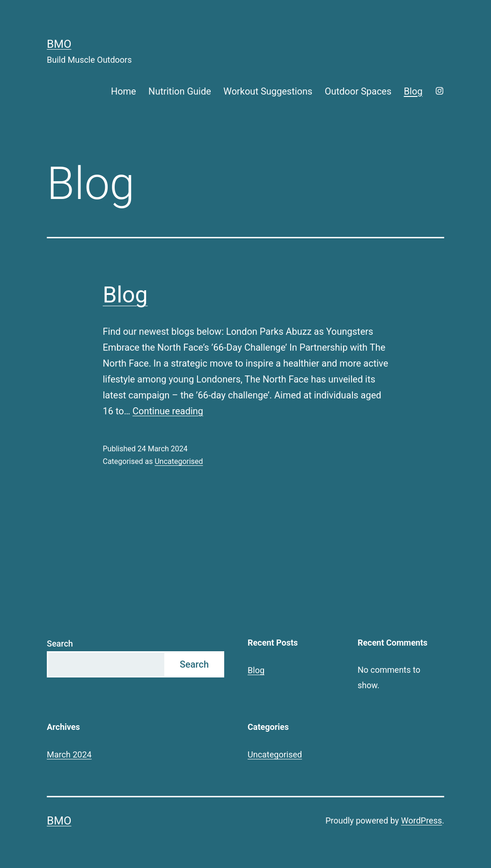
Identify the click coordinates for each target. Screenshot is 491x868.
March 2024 (69, 754)
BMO (59, 44)
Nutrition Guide (180, 91)
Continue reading (168, 411)
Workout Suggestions (268, 91)
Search (60, 644)
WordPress (421, 820)
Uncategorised (179, 461)
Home (124, 91)
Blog (413, 91)
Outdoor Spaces (358, 91)
